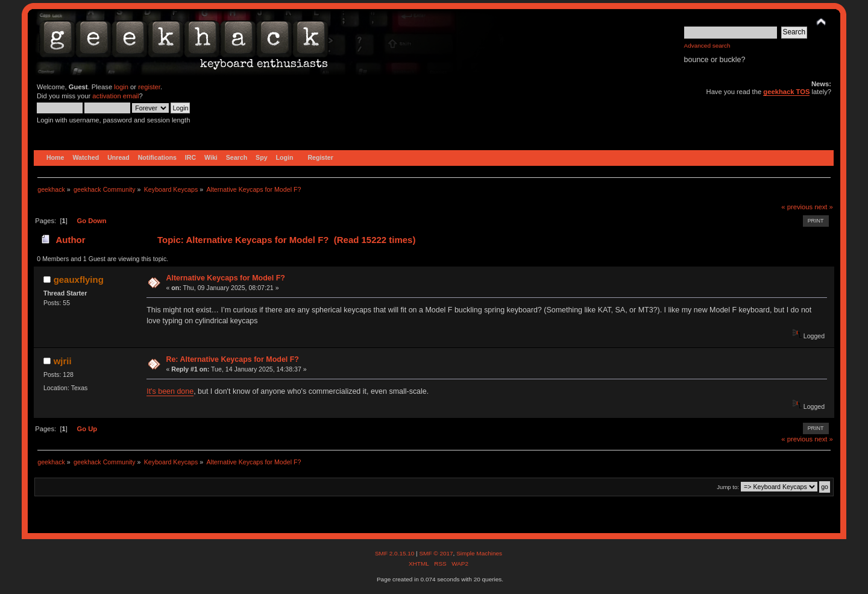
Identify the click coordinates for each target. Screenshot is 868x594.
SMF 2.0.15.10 (395, 553)
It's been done (170, 391)
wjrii (63, 361)
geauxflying (79, 280)
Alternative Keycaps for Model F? (225, 278)
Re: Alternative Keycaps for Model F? (232, 359)
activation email (115, 96)
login (121, 87)
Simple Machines (479, 553)
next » (824, 207)
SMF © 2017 (436, 553)
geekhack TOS (786, 92)
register (149, 87)
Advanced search (707, 46)
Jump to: (728, 487)
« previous (797, 207)
